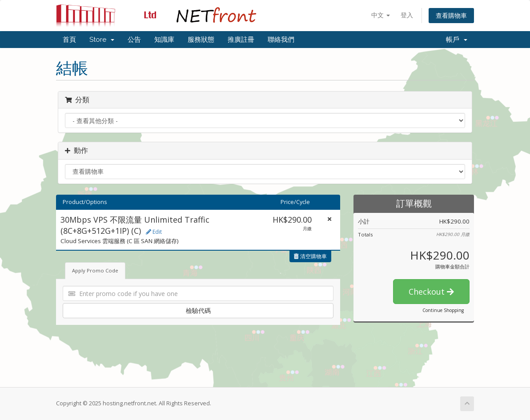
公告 (134, 40)
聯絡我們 (281, 40)
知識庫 (164, 40)
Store (102, 40)
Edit (154, 232)
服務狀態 (201, 40)
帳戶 (457, 40)
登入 (407, 15)
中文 (381, 15)
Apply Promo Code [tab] (95, 270)
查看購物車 (451, 15)
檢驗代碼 (198, 310)
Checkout (431, 292)
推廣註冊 (241, 40)
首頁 (69, 40)
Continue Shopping (443, 310)
